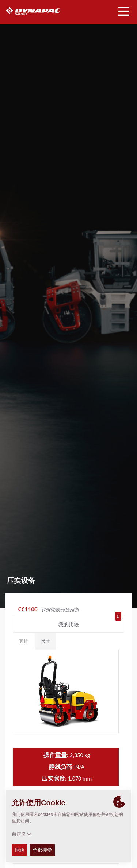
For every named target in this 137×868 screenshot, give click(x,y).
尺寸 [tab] (46, 641)
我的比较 (90, 623)
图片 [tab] (23, 641)
